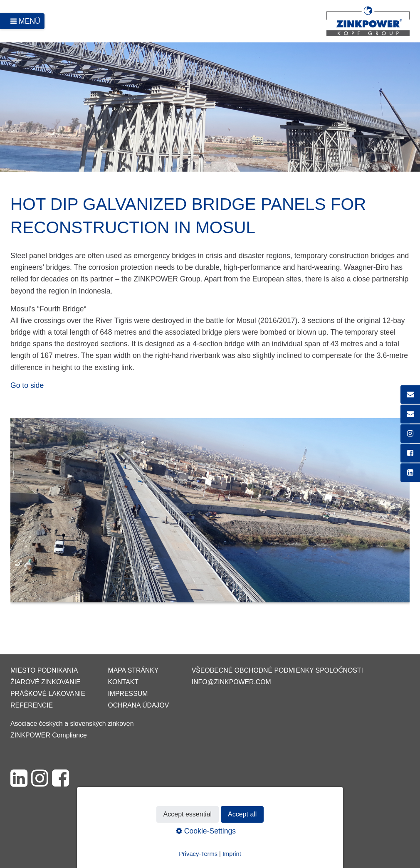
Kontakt (123, 682)
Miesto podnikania (44, 670)
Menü (30, 21)
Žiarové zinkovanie (46, 682)
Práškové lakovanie (48, 694)
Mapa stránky (133, 670)
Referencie (32, 705)
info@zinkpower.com (231, 682)
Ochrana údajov (138, 705)
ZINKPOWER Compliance (49, 735)
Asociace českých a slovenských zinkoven (72, 724)
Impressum (128, 694)
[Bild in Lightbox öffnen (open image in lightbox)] (210, 514)
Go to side (27, 385)
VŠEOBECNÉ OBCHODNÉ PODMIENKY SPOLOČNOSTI (277, 670)
